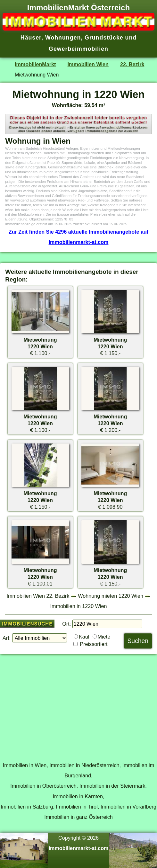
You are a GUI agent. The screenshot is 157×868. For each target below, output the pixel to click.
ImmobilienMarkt (35, 64)
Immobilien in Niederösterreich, (85, 765)
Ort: (66, 624)
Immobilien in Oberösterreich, (44, 786)
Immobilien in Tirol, (78, 807)
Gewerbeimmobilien (78, 49)
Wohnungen (63, 38)
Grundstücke (104, 38)
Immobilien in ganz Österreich (78, 817)
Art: (7, 638)
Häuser (31, 38)
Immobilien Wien (88, 64)
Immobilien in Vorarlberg (128, 807)
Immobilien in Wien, (25, 765)
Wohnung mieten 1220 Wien (111, 596)
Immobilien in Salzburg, (28, 807)
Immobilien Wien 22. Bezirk (38, 596)
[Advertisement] (78, 704)
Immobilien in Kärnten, (79, 796)
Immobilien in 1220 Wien (79, 606)
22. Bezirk (132, 64)
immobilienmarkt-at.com (79, 848)
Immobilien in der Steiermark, (113, 786)
